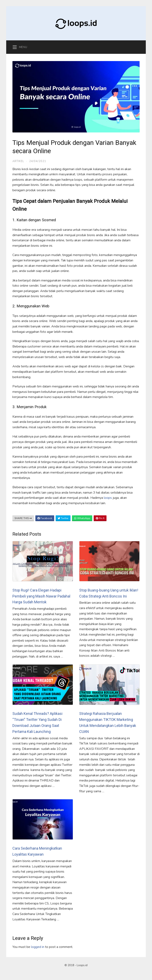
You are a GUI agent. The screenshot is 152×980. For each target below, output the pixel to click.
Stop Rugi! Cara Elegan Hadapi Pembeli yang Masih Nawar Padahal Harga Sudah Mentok (41, 596)
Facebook (45, 518)
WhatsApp (82, 518)
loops (108, 498)
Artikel (18, 161)
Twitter (63, 518)
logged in (38, 947)
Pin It (100, 518)
